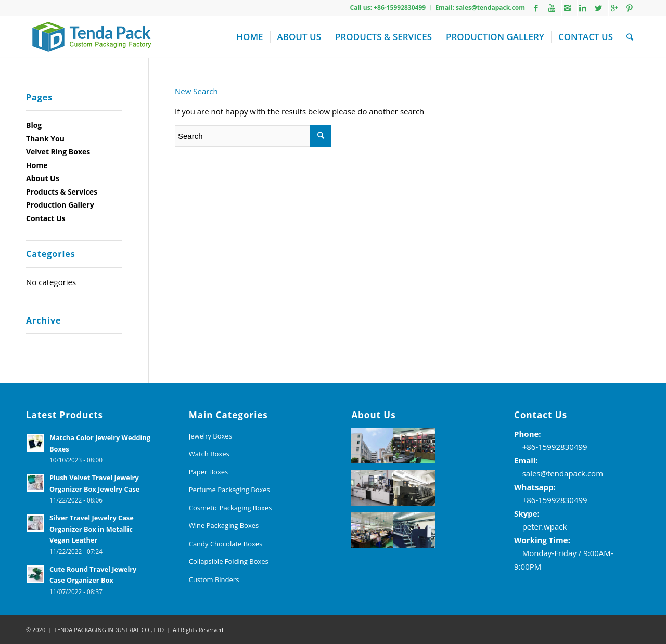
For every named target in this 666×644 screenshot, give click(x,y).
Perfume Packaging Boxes (229, 490)
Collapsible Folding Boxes (229, 561)
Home (37, 165)
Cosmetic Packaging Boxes (230, 508)
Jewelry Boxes (210, 436)
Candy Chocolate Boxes (226, 544)
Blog (34, 125)
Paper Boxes (209, 472)
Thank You (45, 139)
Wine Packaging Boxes (224, 525)
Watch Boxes (209, 454)
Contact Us (46, 218)
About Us (43, 178)
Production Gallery (60, 205)
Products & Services (62, 192)
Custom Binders (214, 579)
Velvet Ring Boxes (58, 152)
